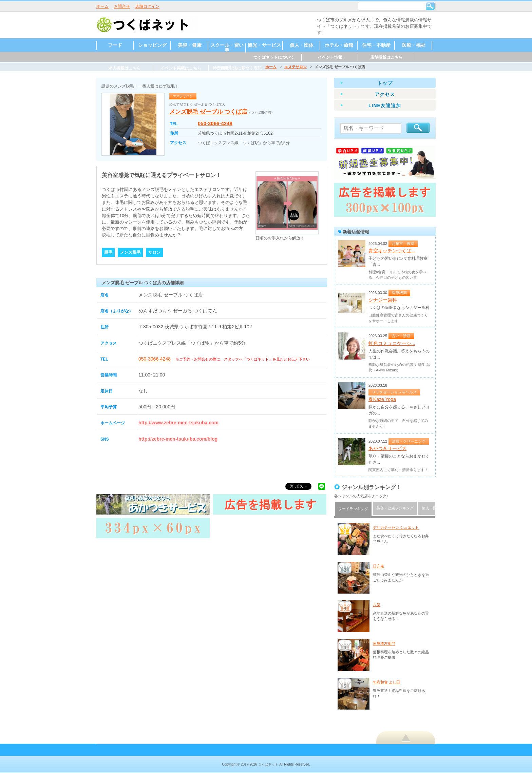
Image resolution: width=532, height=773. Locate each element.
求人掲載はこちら (125, 68)
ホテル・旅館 (339, 45)
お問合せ (122, 6)
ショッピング (152, 45)
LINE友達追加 (385, 105)
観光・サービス (264, 45)
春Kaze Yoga (382, 399)
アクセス (385, 94)
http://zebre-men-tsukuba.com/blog (178, 439)
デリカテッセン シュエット (396, 527)
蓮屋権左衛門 (384, 643)
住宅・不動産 (376, 45)
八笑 (377, 605)
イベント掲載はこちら (181, 68)
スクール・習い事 (227, 47)
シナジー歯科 (383, 300)
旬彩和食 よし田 (386, 682)
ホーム (102, 6)
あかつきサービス (387, 448)
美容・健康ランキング (395, 508)
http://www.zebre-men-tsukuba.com (178, 423)
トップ (385, 83)
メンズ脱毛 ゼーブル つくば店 (208, 112)
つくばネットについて (274, 57)
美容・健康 (190, 45)
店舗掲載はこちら (386, 57)
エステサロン (296, 67)
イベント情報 (330, 57)
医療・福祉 (414, 45)
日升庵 (378, 566)
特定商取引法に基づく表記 (237, 68)
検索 (430, 6)
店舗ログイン (147, 6)
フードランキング (353, 509)
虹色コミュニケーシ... (392, 343)
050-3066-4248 (215, 123)
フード (115, 45)
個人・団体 (302, 45)
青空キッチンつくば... (392, 251)
